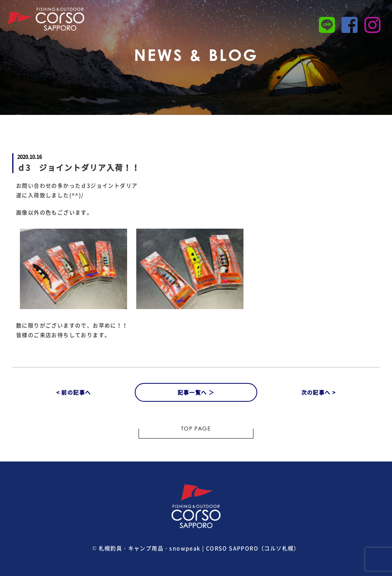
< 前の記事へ (74, 392)
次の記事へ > (319, 392)
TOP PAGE (196, 429)
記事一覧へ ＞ (196, 392)
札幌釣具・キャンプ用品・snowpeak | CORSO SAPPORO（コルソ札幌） (199, 548)
